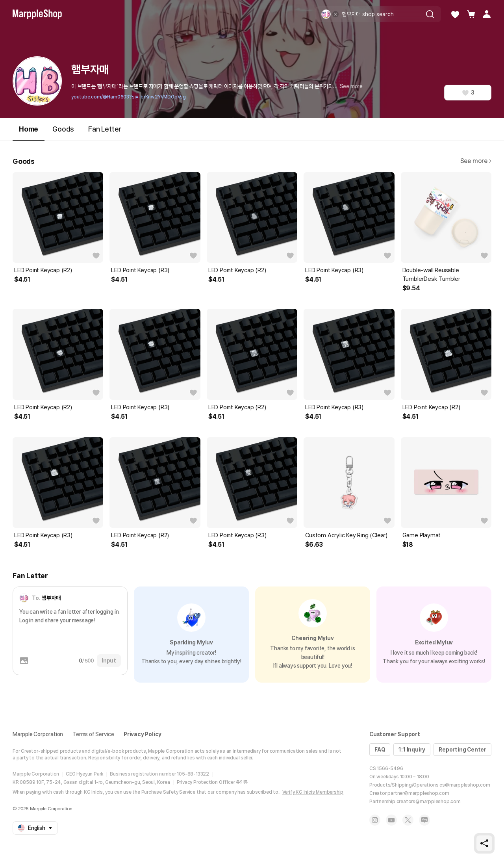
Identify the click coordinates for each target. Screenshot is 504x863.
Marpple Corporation (38, 734)
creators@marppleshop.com (429, 802)
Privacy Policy (143, 734)
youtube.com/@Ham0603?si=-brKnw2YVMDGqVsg (129, 97)
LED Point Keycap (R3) (140, 270)
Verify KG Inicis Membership (313, 792)
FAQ (380, 750)
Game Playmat (422, 535)
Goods (63, 129)
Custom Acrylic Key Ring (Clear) (346, 535)
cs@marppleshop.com (465, 785)
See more (351, 86)
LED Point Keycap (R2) (43, 270)
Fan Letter (105, 129)
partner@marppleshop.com (418, 793)
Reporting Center (462, 750)
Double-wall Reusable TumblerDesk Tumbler (431, 275)
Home (29, 133)
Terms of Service (93, 734)
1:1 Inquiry (412, 750)
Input (109, 661)
